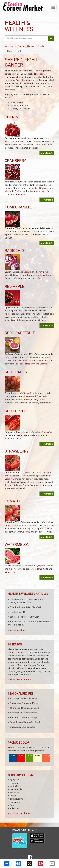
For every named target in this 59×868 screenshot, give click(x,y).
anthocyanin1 (17, 799)
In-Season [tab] (20, 46)
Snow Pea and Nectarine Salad (25, 722)
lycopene (15, 783)
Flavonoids (33, 188)
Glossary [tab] (31, 46)
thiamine (14, 808)
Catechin (26, 399)
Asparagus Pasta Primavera (24, 713)
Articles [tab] (9, 46)
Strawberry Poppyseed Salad (24, 703)
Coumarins (47, 432)
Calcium (44, 364)
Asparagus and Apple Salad (23, 698)
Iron (33, 364)
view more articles (17, 630)
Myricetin (9, 191)
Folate (27, 364)
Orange (46, 756)
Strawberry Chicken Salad (23, 727)
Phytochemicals (24, 432)
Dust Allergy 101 (18, 612)
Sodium (8, 238)
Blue (13, 756)
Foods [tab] (41, 46)
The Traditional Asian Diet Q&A (26, 607)
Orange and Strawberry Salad (24, 708)
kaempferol (16, 802)
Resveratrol (30, 396)
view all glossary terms (19, 813)
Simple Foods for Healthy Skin (25, 617)
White (38, 756)
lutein (13, 796)
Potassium (10, 141)
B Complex (35, 141)
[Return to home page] (29, 6)
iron (12, 805)
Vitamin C (21, 141)
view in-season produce (20, 679)
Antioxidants (29, 145)
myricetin (15, 780)
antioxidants (16, 786)
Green (29, 756)
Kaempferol (22, 194)
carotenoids (16, 789)
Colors (10, 51)
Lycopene (40, 74)
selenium (14, 792)
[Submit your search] (51, 38)
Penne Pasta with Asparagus (24, 717)
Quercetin (44, 188)
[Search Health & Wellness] (27, 38)
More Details (47, 153)
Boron (43, 145)
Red (21, 756)
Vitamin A (19, 360)
